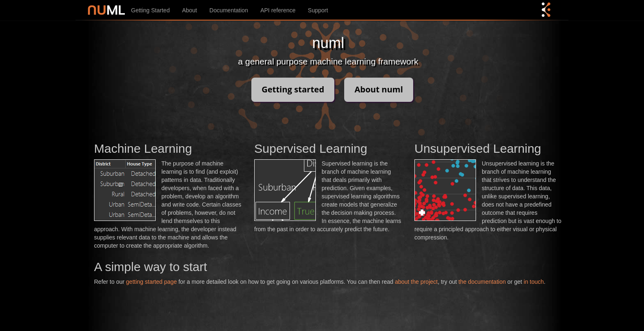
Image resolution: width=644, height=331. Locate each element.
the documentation (482, 282)
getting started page (152, 282)
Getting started (293, 89)
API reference (278, 10)
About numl (379, 89)
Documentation (229, 10)
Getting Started (150, 10)
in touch (534, 282)
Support (318, 10)
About (190, 10)
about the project (416, 282)
